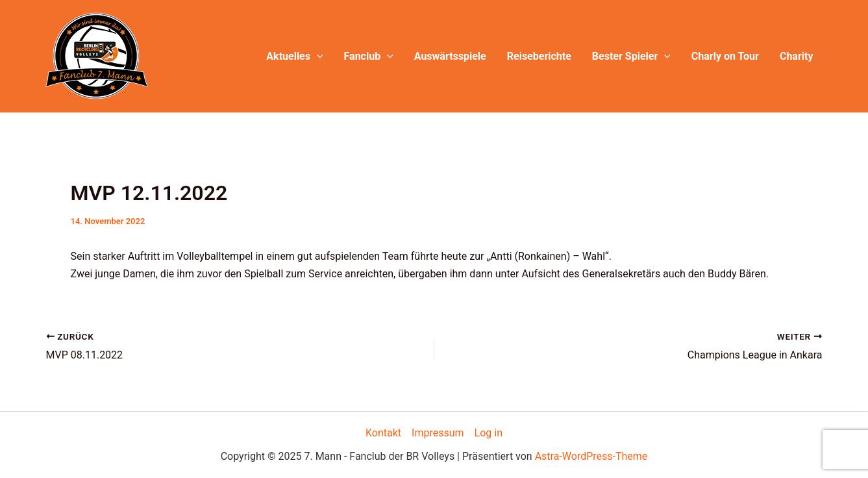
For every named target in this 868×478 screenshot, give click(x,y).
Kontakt (383, 433)
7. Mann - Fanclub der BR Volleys (50, 102)
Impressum (438, 433)
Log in (489, 433)
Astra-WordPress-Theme (591, 456)
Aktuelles (294, 57)
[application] (317, 57)
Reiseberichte (539, 56)
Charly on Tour (725, 56)
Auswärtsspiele (450, 56)
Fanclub (369, 57)
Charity (797, 56)
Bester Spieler (631, 57)
